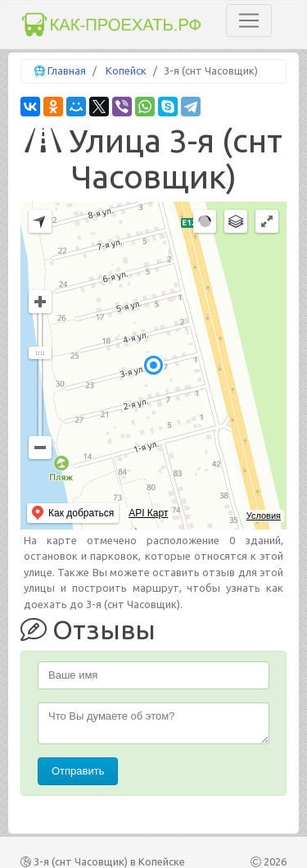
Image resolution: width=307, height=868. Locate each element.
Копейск (126, 70)
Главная (67, 70)
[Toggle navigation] (249, 20)
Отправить (78, 771)
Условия (264, 516)
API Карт (148, 513)
